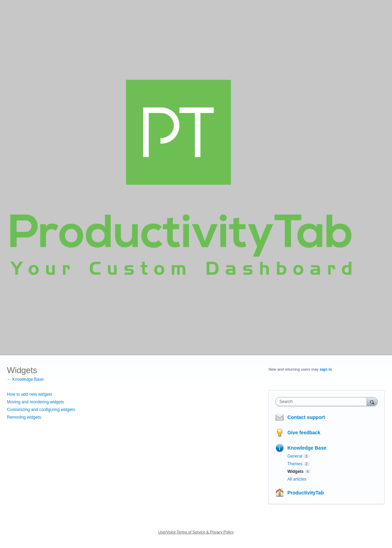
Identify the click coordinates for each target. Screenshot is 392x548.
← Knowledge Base (25, 379)
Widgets (295, 472)
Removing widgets (24, 417)
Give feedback (304, 433)
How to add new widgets (30, 394)
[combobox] (323, 402)
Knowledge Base (307, 448)
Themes (295, 464)
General (295, 456)
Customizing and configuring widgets (41, 410)
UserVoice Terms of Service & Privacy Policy (196, 532)
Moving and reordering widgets (35, 402)
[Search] (372, 401)
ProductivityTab (306, 493)
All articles (297, 479)
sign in (326, 369)
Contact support (306, 417)
